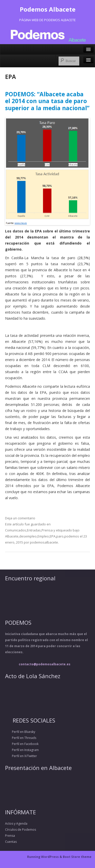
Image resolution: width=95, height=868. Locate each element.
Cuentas (11, 842)
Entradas (34, 530)
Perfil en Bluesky (20, 732)
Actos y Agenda (16, 824)
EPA (53, 536)
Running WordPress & (45, 857)
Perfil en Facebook (22, 744)
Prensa (47, 530)
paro (60, 536)
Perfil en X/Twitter (21, 756)
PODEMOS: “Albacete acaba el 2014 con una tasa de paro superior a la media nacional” (47, 101)
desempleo (28, 536)
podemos (72, 536)
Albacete (12, 536)
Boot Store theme (77, 857)
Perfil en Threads (21, 738)
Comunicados (16, 530)
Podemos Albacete (48, 9)
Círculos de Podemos (21, 830)
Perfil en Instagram (22, 750)
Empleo (43, 536)
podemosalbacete (44, 542)
